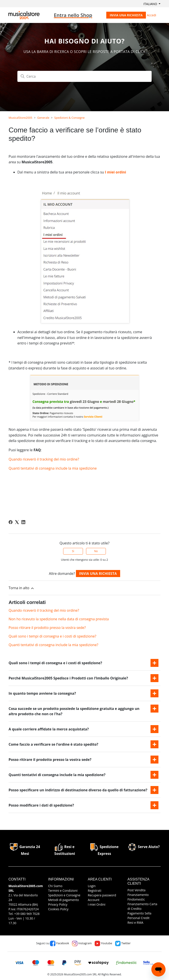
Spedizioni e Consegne (64, 895)
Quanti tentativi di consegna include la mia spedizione (53, 468)
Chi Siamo (55, 886)
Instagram (82, 943)
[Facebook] (11, 522)
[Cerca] (84, 76)
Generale (43, 118)
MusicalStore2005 (20, 118)
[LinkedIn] (23, 522)
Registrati (95, 891)
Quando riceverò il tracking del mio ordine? (44, 459)
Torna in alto (22, 588)
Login (92, 886)
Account (94, 900)
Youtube (103, 943)
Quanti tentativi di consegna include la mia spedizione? (53, 645)
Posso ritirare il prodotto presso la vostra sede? (47, 628)
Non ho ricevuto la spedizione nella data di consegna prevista (59, 619)
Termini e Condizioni (63, 891)
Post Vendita (136, 890)
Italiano (151, 4)
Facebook (59, 943)
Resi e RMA (135, 923)
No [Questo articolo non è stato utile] (96, 551)
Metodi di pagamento (64, 900)
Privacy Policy (58, 904)
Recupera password (102, 895)
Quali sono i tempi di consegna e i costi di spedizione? (52, 636)
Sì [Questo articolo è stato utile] (73, 551)
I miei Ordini (97, 904)
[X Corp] (17, 522)
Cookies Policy (58, 909)
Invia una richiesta (126, 15)
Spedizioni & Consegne (69, 118)
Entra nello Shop (73, 15)
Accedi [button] (151, 15)
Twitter (123, 943)
